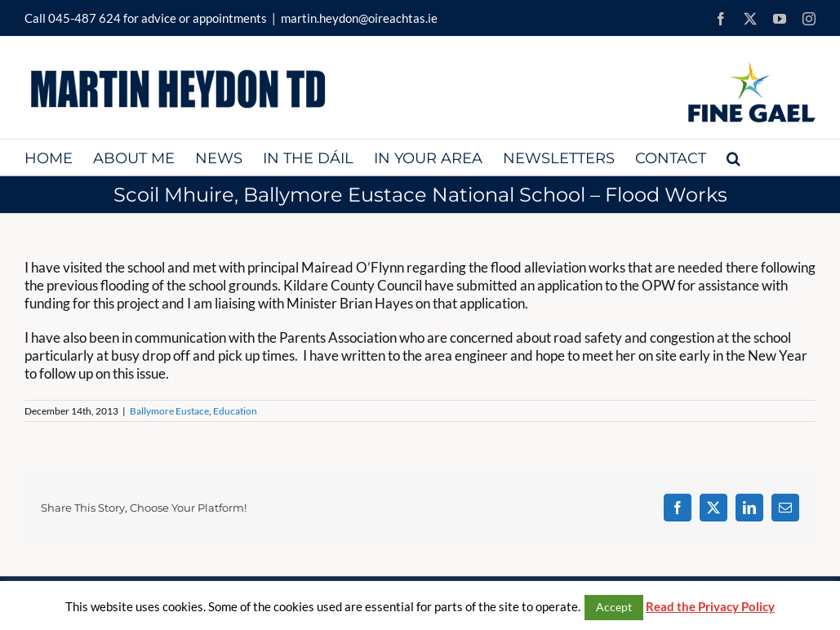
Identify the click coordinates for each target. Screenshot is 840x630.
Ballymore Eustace (169, 411)
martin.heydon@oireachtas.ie (359, 18)
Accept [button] (614, 607)
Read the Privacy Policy (710, 606)
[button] (733, 157)
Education (235, 411)
